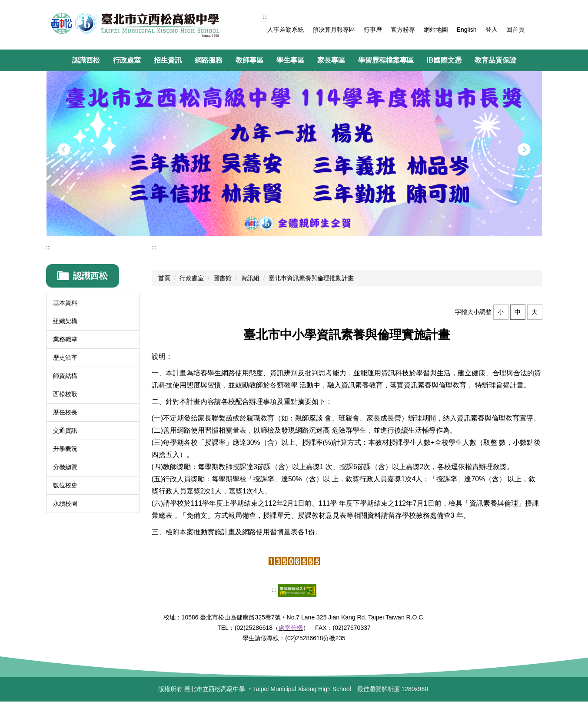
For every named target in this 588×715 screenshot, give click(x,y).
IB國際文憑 (444, 60)
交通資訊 (65, 430)
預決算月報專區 (334, 30)
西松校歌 (65, 394)
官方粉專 (403, 30)
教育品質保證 (495, 60)
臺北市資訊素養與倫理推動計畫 (311, 278)
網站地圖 (436, 30)
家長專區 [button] (331, 60)
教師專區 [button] (249, 60)
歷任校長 (65, 412)
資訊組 (250, 278)
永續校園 (65, 503)
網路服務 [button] (209, 60)
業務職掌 (65, 339)
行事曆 (373, 30)
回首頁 (515, 30)
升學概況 (65, 449)
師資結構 (65, 376)
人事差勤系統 (286, 30)
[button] (64, 150)
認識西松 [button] (86, 60)
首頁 (164, 278)
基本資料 (65, 303)
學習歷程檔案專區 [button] (386, 60)
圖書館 (223, 278)
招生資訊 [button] (168, 60)
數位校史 (65, 485)
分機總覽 (65, 467)
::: (266, 17)
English (467, 30)
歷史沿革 (65, 357)
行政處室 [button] (127, 60)
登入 (492, 30)
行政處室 (192, 278)
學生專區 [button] (290, 60)
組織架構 (65, 321)
